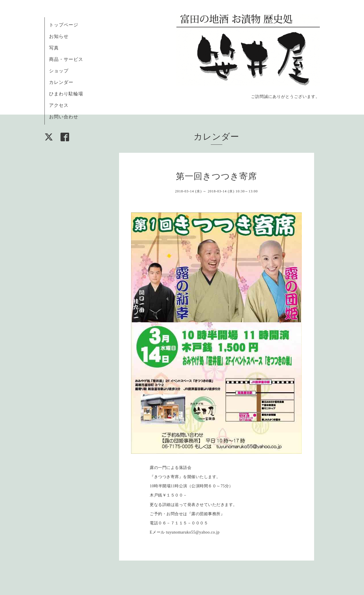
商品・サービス (66, 59)
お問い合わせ (64, 117)
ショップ (59, 71)
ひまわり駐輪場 (66, 94)
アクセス (59, 105)
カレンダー (61, 82)
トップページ (64, 25)
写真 (54, 48)
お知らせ (59, 36)
